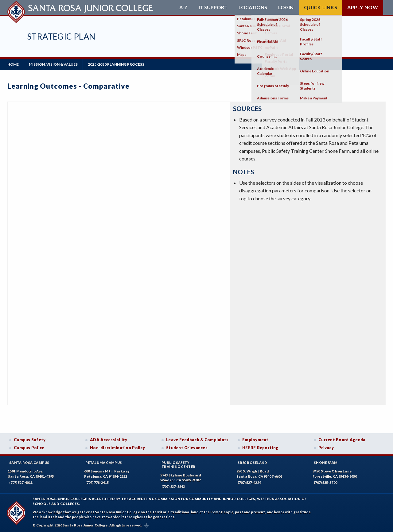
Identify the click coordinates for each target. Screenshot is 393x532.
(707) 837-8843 (173, 486)
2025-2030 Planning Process (116, 64)
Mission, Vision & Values (53, 64)
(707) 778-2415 (97, 482)
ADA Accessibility (109, 440)
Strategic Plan (61, 36)
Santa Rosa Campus (29, 463)
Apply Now (363, 7)
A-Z (183, 7)
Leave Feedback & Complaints (197, 440)
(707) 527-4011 (21, 482)
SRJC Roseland (253, 463)
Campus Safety (30, 440)
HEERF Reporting (260, 448)
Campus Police (29, 448)
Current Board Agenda (342, 440)
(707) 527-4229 (249, 482)
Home (13, 64)
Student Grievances (187, 448)
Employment (255, 440)
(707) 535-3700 (325, 482)
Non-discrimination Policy (117, 448)
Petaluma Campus (104, 463)
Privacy (326, 448)
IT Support (213, 7)
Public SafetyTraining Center (178, 465)
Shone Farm (326, 463)
